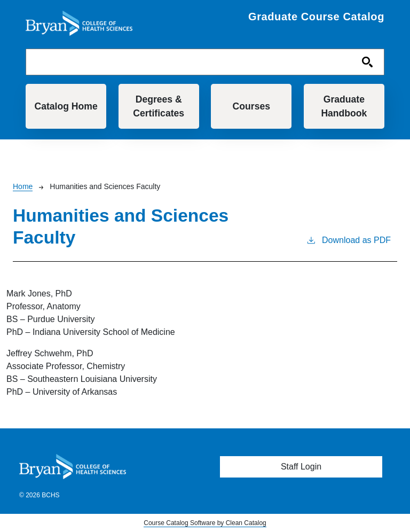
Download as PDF (348, 239)
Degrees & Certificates (159, 106)
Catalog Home (66, 106)
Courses (251, 106)
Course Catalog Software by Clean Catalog (205, 523)
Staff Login (301, 467)
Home (23, 186)
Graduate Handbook (344, 106)
